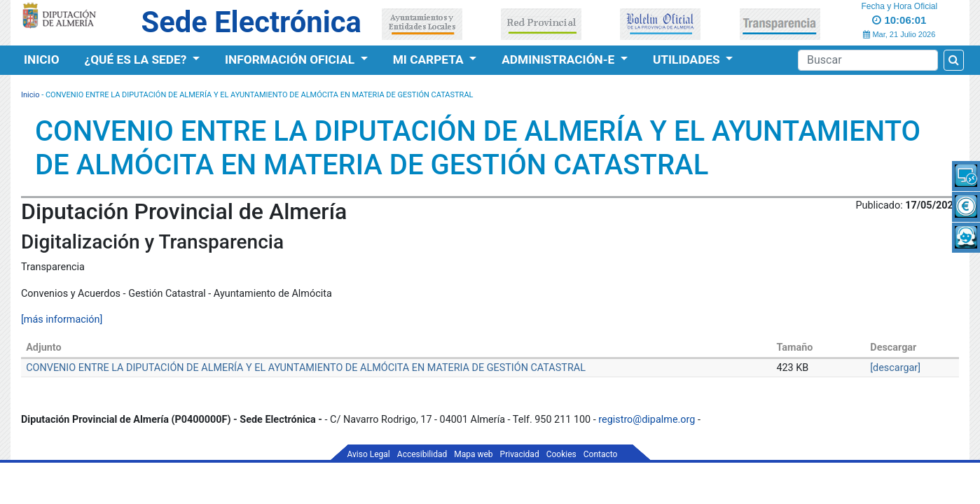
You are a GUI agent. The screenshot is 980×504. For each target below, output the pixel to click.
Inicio (42, 59)
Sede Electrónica (251, 22)
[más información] (62, 320)
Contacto (601, 454)
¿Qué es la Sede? (137, 59)
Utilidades (688, 59)
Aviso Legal (369, 454)
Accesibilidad (422, 454)
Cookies (561, 454)
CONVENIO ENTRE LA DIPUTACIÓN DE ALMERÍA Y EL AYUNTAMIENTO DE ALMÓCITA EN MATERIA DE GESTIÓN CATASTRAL (306, 368)
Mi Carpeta (430, 59)
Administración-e (559, 59)
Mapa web (473, 454)
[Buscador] (868, 60)
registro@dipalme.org (647, 420)
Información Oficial (291, 59)
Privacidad (520, 454)
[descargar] (895, 368)
